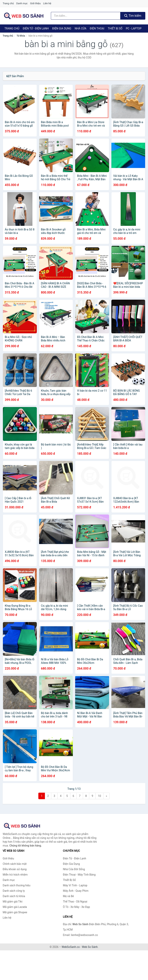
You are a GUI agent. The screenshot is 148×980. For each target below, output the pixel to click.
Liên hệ (47, 3)
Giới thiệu (35, 3)
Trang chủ (8, 3)
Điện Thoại (97, 28)
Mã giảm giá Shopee (15, 912)
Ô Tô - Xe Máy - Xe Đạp (77, 907)
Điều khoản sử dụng (15, 869)
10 (99, 796)
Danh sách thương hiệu (16, 885)
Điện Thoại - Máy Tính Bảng (79, 875)
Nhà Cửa (80, 28)
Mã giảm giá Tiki (13, 902)
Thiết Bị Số (115, 28)
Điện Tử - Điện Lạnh (36, 28)
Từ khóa (21, 36)
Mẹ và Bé (69, 896)
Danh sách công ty (14, 891)
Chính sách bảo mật (15, 864)
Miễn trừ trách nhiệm (15, 875)
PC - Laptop (134, 28)
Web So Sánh (90, 947)
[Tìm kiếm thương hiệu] (86, 16)
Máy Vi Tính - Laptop (75, 885)
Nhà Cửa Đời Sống (74, 869)
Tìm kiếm (133, 16)
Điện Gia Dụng (62, 28)
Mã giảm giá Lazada (15, 907)
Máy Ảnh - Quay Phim (76, 891)
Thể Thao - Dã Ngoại (75, 902)
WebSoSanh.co (71, 947)
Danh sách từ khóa (14, 896)
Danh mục (22, 3)
